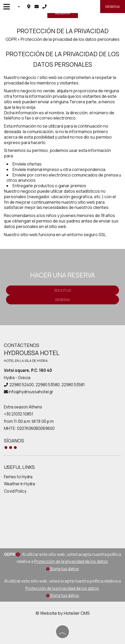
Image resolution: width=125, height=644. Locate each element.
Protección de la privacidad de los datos (71, 562)
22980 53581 (73, 385)
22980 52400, (22, 385)
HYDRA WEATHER (62, 520)
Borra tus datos (62, 569)
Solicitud (62, 290)
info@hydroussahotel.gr (31, 392)
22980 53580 (48, 385)
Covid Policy (15, 491)
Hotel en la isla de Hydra (26, 361)
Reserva (113, 7)
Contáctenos (22, 345)
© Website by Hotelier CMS (63, 613)
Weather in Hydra (19, 484)
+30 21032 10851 (19, 414)
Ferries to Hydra (18, 477)
